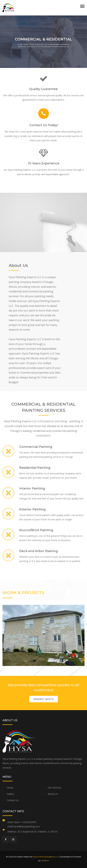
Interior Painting (32, 488)
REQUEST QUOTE (43, 699)
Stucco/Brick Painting (36, 530)
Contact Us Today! (44, 125)
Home (10, 788)
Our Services (55, 788)
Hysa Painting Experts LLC (46, 857)
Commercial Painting (36, 447)
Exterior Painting (32, 509)
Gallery (10, 794)
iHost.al (45, 860)
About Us (53, 794)
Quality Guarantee (43, 89)
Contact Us (13, 800)
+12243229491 (28, 822)
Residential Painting (35, 468)
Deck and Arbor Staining (38, 551)
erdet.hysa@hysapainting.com (24, 826)
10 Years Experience (44, 163)
